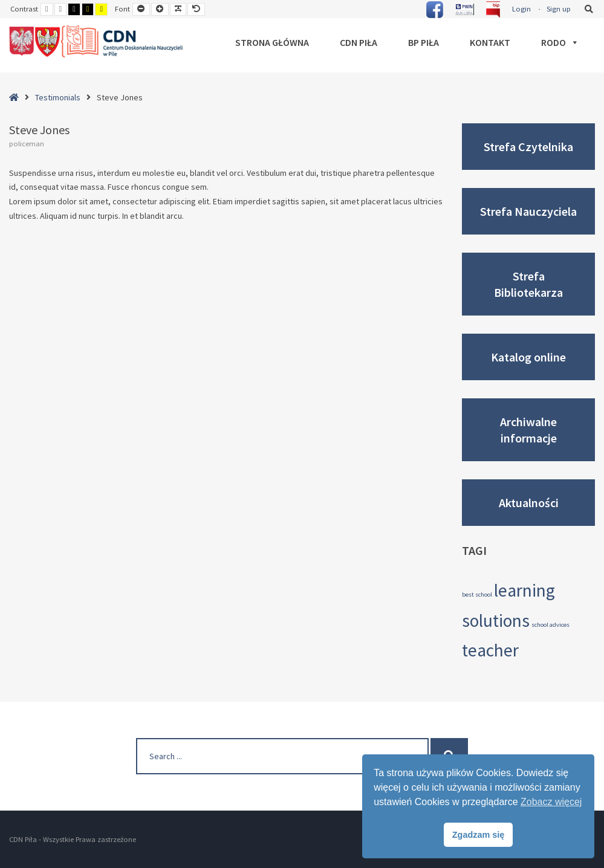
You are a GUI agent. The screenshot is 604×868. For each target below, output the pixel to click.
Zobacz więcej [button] (551, 802)
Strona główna (272, 42)
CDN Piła (359, 42)
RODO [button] (560, 42)
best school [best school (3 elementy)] (477, 594)
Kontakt (490, 42)
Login (521, 9)
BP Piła (424, 42)
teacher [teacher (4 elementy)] (490, 650)
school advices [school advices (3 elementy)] (550, 625)
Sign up (559, 9)
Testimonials (58, 97)
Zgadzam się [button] (478, 835)
